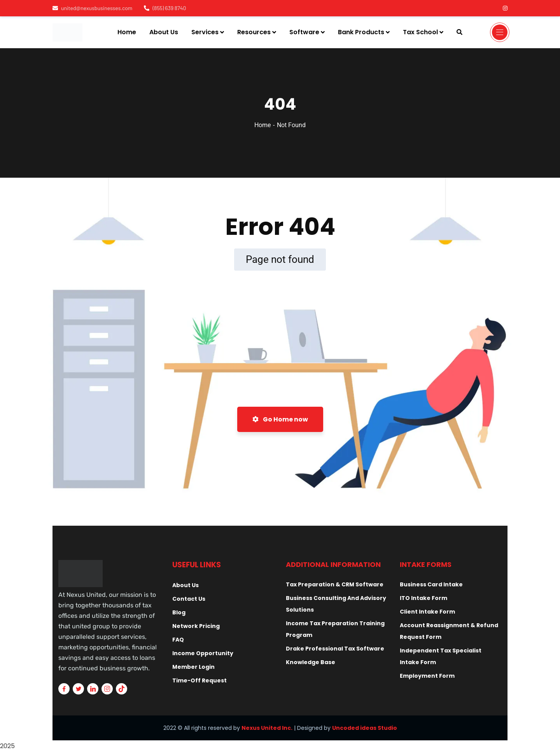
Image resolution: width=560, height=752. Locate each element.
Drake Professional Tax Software (335, 649)
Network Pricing (196, 626)
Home (262, 125)
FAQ (178, 640)
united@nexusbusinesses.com (92, 8)
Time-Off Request (199, 680)
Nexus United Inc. (267, 728)
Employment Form (427, 676)
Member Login (193, 667)
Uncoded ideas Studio (365, 728)
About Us (185, 585)
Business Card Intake (431, 584)
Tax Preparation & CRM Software (335, 584)
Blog (179, 612)
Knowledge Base (311, 662)
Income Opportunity (203, 653)
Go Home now (280, 419)
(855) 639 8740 (165, 8)
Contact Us (189, 599)
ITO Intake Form (423, 598)
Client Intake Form (427, 612)
